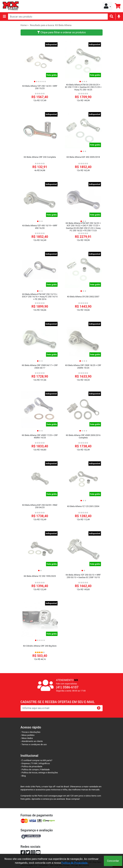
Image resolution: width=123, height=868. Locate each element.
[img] (119, 16)
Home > (25, 25)
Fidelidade (45, 770)
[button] (107, 6)
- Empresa (25, 763)
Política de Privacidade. (75, 863)
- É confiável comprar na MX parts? (36, 760)
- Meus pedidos (28, 735)
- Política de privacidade (31, 766)
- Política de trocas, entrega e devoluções (39, 773)
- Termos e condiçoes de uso (34, 744)
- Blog (23, 776)
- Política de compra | (30, 770)
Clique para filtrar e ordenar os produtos (62, 32)
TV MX (34, 763)
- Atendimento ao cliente (32, 741)
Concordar (113, 861)
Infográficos (44, 763)
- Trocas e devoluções (30, 732)
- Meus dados (27, 738)
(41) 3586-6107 (67, 687)
